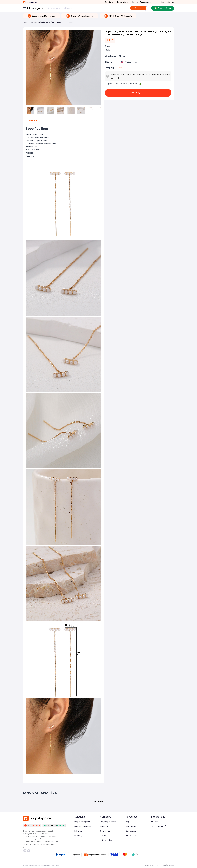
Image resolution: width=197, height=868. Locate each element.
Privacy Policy (161, 865)
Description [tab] (33, 120)
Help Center (131, 826)
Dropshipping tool (82, 822)
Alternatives (131, 836)
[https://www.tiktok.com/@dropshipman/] (25, 851)
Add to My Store (138, 93)
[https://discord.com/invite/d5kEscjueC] (29, 851)
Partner (103, 836)
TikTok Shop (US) (159, 826)
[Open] (154, 62)
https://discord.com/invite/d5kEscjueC (29, 851)
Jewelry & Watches (40, 22)
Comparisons (131, 831)
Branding (78, 836)
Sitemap (171, 865)
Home (26, 22)
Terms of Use (149, 865)
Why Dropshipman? (109, 822)
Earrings (71, 22)
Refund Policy (106, 840)
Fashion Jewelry (58, 22)
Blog (127, 822)
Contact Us (105, 831)
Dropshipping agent (83, 826)
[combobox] (134, 62)
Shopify (155, 822)
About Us (104, 826)
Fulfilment (79, 831)
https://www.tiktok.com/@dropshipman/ (25, 851)
